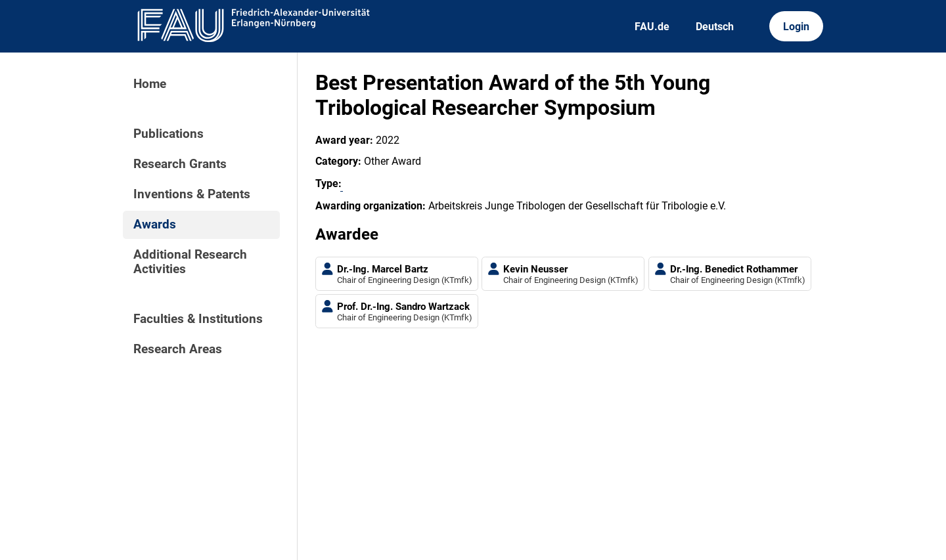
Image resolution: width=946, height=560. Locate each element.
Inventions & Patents (192, 194)
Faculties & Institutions (198, 319)
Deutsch (715, 27)
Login (796, 27)
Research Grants (180, 164)
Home (150, 84)
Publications (169, 134)
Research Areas (178, 349)
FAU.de (652, 27)
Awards (155, 225)
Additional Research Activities (190, 262)
